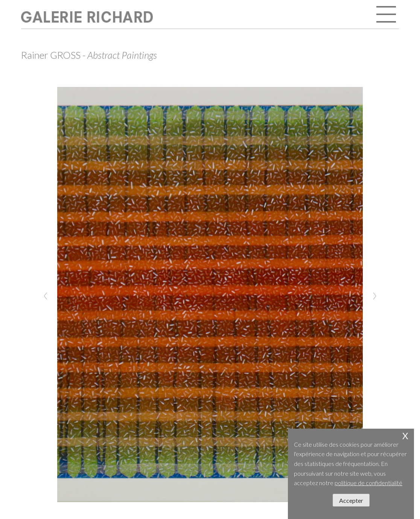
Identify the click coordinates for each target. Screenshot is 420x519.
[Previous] (46, 295)
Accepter (351, 500)
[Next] (374, 295)
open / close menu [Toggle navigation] (387, 15)
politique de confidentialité (368, 483)
